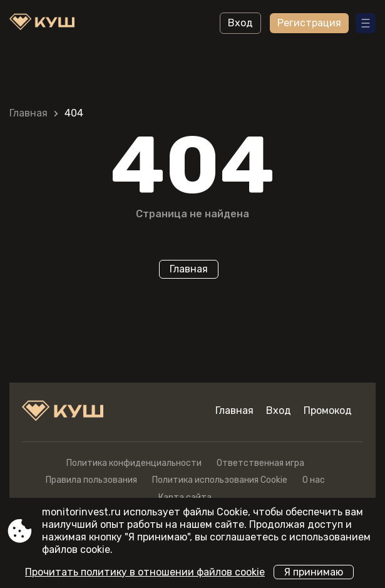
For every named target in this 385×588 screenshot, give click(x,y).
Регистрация (309, 23)
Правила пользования (91, 480)
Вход (240, 23)
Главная (28, 113)
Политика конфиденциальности (134, 463)
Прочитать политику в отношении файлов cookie (145, 572)
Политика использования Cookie (220, 480)
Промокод (328, 410)
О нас (314, 480)
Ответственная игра (260, 463)
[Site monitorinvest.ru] (44, 23)
